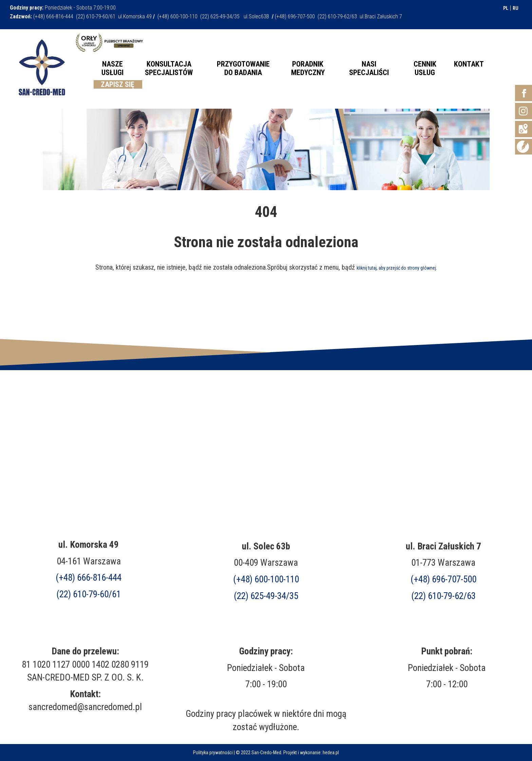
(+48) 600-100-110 (266, 579)
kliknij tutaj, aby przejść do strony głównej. (397, 268)
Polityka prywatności (213, 753)
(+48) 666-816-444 (89, 578)
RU (516, 8)
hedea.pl (331, 753)
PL (506, 8)
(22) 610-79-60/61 (89, 594)
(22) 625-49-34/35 (266, 596)
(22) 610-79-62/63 (443, 596)
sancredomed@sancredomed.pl (85, 707)
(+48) (443, 579)
